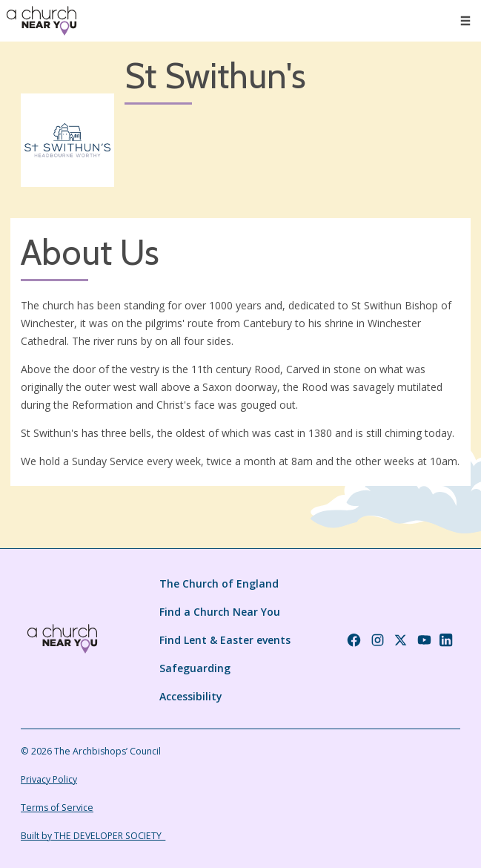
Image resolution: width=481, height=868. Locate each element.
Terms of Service (57, 808)
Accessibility (191, 696)
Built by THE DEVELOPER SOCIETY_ (93, 836)
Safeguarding (195, 668)
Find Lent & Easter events (225, 640)
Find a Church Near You (220, 612)
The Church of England (219, 583)
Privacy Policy (49, 779)
